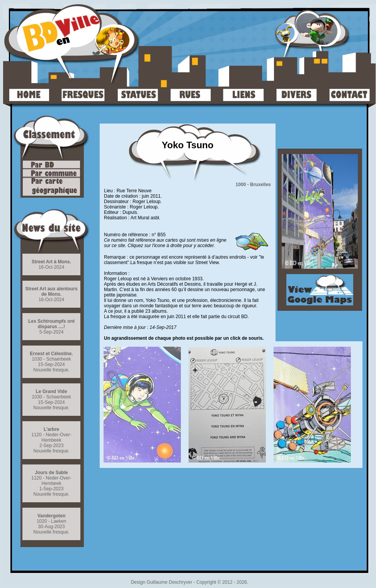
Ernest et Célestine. (51, 354)
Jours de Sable (51, 473)
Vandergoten (52, 516)
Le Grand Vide (51, 391)
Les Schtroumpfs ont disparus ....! (51, 324)
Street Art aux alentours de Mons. (51, 291)
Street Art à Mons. (51, 262)
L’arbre (51, 429)
